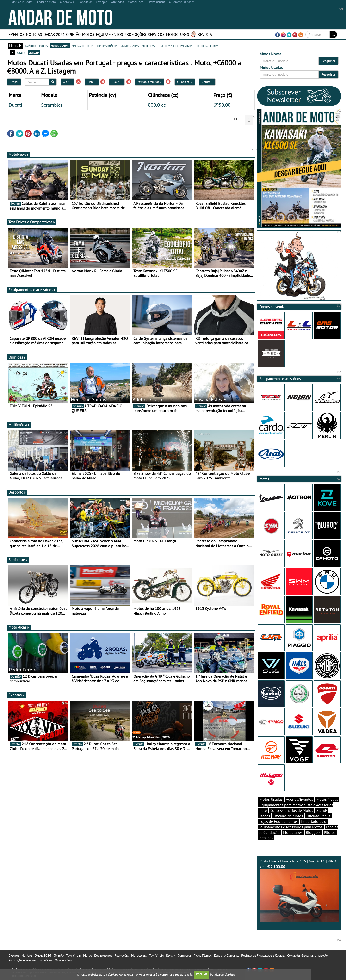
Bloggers (313, 832)
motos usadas (60, 46)
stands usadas (130, 46)
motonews (148, 46)
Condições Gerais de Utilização (307, 955)
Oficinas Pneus (318, 816)
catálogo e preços (36, 46)
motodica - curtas (207, 46)
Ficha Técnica (203, 955)
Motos (88, 34)
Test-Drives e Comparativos (32, 222)
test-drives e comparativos (175, 46)
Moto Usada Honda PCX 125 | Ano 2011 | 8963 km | (299, 890)
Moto (92, 82)
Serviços (156, 34)
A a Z (68, 82)
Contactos (184, 955)
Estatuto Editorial (226, 955)
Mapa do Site (63, 960)
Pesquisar (328, 61)
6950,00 (222, 105)
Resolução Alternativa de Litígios (30, 960)
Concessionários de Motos (292, 810)
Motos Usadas (271, 799)
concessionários (107, 46)
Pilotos (330, 832)
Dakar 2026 (54, 34)
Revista (205, 34)
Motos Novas (327, 799)
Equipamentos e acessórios (32, 290)
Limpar (14, 82)
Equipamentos (109, 34)
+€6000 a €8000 (150, 82)
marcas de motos (83, 46)
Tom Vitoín (73, 955)
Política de (222, 974)
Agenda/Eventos (300, 799)
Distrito (207, 82)
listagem (34, 52)
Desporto (17, 492)
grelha (21, 52)
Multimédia (19, 425)
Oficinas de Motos (288, 816)
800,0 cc (157, 105)
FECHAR (202, 974)
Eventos (17, 34)
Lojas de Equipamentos (279, 821)
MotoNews (19, 154)
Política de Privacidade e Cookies (263, 955)
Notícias (34, 34)
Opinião (73, 34)
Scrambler (52, 105)
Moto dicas (19, 627)
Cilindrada (185, 82)
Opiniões (17, 357)
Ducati (117, 82)
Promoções (135, 34)
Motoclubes (178, 34)
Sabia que (18, 560)
